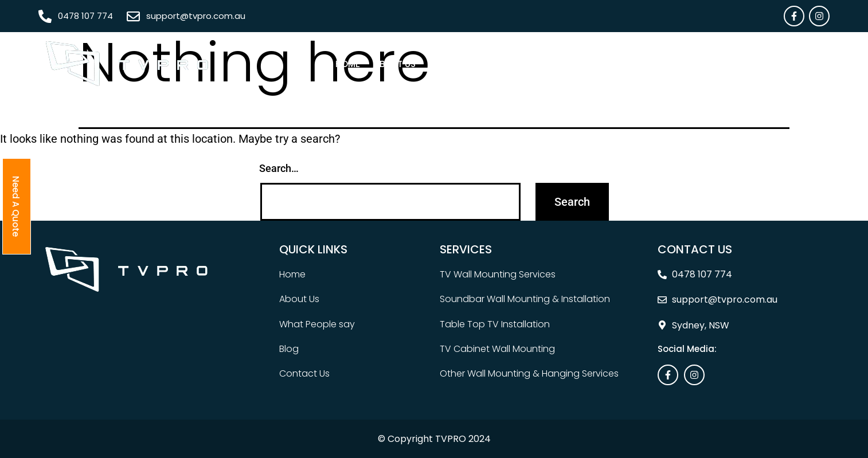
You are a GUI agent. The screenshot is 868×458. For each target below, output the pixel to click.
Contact (726, 64)
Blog (679, 64)
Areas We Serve (523, 64)
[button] (452, 64)
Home (348, 64)
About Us (395, 64)
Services (449, 64)
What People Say (615, 64)
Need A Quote (792, 64)
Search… (279, 168)
